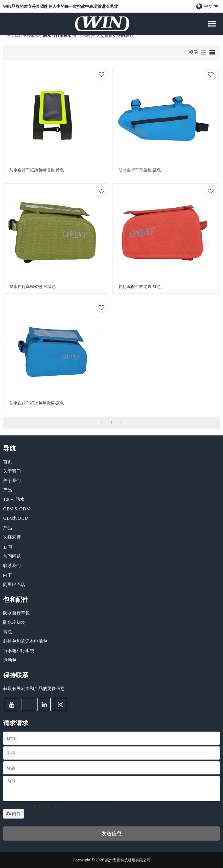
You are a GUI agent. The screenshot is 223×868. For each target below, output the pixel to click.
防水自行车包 (16, 613)
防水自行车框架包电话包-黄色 (37, 170)
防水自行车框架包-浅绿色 (33, 287)
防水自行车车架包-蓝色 (140, 170)
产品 (8, 490)
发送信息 (111, 833)
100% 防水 (14, 499)
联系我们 (12, 565)
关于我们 (12, 471)
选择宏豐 (12, 537)
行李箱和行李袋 (19, 650)
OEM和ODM (16, 518)
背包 (8, 632)
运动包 (10, 660)
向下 (8, 575)
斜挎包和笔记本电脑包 (25, 641)
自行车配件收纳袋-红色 (140, 287)
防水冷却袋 (14, 622)
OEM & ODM (17, 509)
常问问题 (12, 556)
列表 (203, 53)
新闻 (8, 546)
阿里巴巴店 (14, 584)
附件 (14, 814)
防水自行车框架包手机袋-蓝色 (37, 403)
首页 (8, 461)
